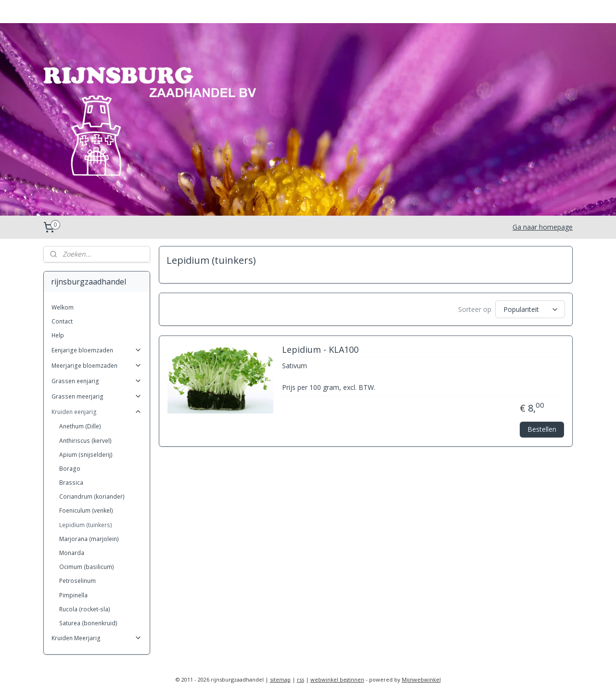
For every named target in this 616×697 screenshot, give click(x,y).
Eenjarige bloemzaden (97, 350)
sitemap (280, 679)
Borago (70, 469)
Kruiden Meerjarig (97, 638)
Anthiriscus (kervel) (85, 441)
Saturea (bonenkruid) (88, 623)
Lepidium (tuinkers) (86, 525)
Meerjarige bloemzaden (97, 366)
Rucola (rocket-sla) (85, 609)
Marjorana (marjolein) (89, 539)
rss (301, 679)
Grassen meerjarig (97, 396)
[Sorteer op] (530, 309)
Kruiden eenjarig (97, 412)
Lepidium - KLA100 (320, 350)
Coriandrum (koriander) (92, 497)
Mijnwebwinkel (421, 679)
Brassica (71, 483)
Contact (62, 321)
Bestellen (542, 429)
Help (58, 335)
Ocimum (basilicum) (87, 567)
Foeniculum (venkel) (86, 510)
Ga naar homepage (543, 227)
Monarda (72, 553)
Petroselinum (77, 581)
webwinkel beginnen (337, 679)
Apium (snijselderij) (86, 455)
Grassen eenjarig (97, 381)
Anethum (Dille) (80, 426)
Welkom (63, 307)
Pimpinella (73, 595)
